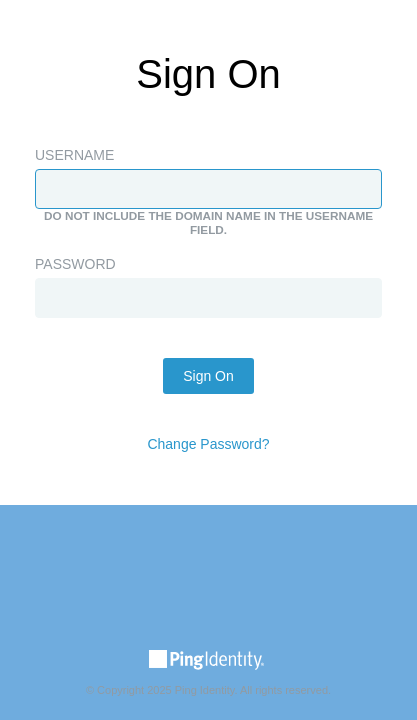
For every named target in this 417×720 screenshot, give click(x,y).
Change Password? (208, 444)
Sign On (208, 376)
